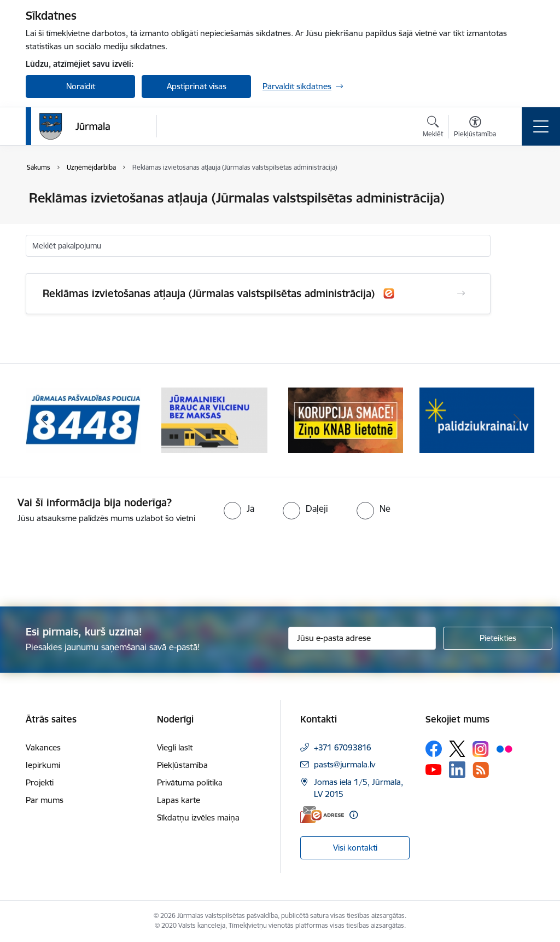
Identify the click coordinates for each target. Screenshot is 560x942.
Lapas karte (179, 800)
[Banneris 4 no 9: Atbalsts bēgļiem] (477, 420)
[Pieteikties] (498, 638)
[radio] (239, 508)
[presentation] (91, 566)
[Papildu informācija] (354, 815)
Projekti (40, 782)
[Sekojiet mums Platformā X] (457, 749)
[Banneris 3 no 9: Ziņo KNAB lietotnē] (346, 420)
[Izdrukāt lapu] (519, 193)
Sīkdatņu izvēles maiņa (198, 817)
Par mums (45, 800)
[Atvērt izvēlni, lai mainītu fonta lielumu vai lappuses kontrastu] (475, 128)
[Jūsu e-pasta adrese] (362, 638)
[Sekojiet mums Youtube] (434, 769)
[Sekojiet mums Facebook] (434, 749)
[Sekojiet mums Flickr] (504, 748)
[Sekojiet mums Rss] (481, 770)
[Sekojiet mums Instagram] (481, 749)
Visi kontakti (355, 848)
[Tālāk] (516, 420)
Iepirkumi (43, 765)
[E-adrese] (322, 815)
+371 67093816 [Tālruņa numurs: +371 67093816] (343, 747)
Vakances (43, 747)
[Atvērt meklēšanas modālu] (433, 128)
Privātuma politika (190, 782)
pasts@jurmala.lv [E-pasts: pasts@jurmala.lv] (345, 764)
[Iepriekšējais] (44, 420)
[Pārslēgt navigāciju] (541, 126)
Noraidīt (81, 86)
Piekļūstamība (182, 765)
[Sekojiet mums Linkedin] (457, 770)
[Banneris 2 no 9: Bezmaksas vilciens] (214, 420)
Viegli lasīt (175, 747)
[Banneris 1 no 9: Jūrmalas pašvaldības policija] (83, 420)
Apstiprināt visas (197, 86)
